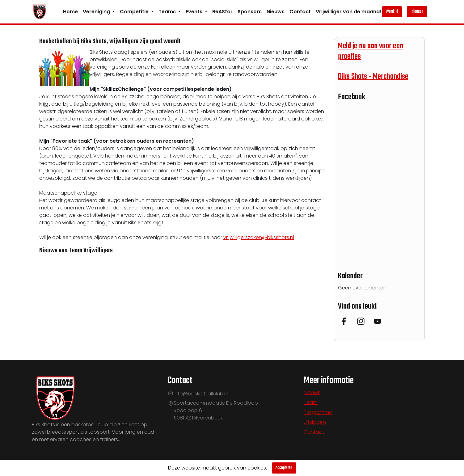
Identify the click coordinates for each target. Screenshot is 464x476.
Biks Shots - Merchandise (373, 77)
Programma (318, 412)
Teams (168, 12)
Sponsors (250, 12)
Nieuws (276, 12)
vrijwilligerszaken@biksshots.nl (259, 237)
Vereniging (97, 12)
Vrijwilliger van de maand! (348, 12)
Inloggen (417, 12)
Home (70, 12)
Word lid (392, 12)
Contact (300, 12)
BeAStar (222, 12)
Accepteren (284, 468)
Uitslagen (315, 422)
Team (311, 402)
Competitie (135, 12)
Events (195, 12)
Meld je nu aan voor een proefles (371, 51)
